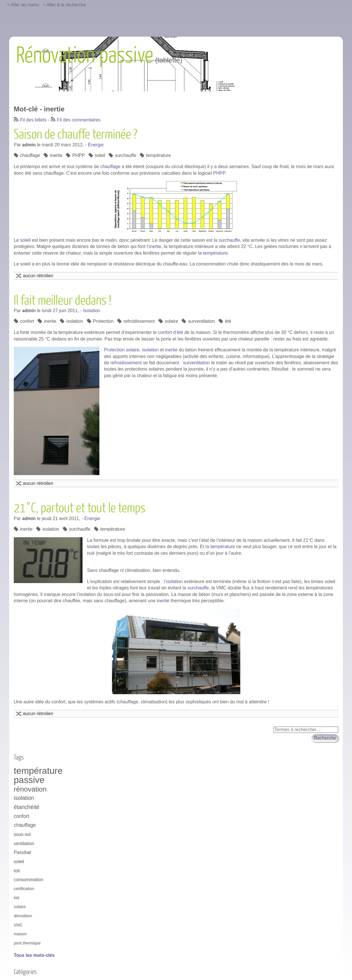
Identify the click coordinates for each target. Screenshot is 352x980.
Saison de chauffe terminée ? (75, 135)
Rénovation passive (85, 56)
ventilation (24, 844)
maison (20, 934)
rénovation (30, 789)
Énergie (96, 145)
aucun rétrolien (38, 276)
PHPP (78, 155)
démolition (23, 916)
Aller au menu (25, 5)
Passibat (22, 852)
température (158, 155)
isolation (75, 321)
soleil (100, 155)
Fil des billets (33, 120)
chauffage (30, 155)
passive (29, 780)
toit (17, 871)
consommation (28, 880)
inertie (56, 155)
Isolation (92, 311)
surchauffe (125, 155)
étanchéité (26, 807)
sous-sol (22, 834)
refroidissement (139, 321)
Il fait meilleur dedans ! (63, 301)
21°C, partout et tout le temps (80, 508)
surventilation (201, 321)
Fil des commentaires (79, 120)
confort (27, 321)
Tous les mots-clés (34, 955)
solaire (171, 321)
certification (24, 889)
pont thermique (27, 943)
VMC (18, 925)
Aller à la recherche (66, 5)
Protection (103, 321)
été (228, 321)
